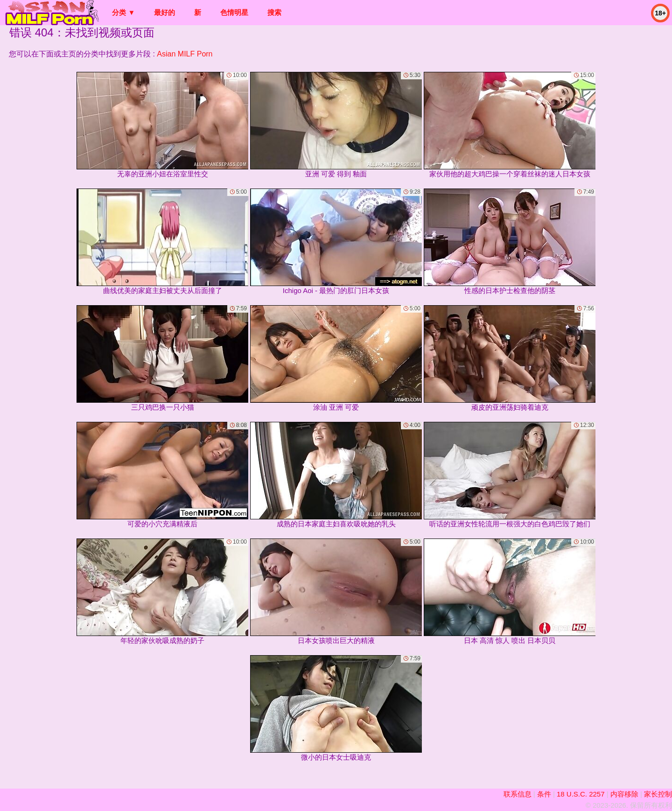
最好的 (164, 12)
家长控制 (658, 794)
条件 (544, 794)
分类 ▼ (123, 12)
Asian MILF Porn (185, 54)
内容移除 (624, 794)
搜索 (274, 12)
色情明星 (234, 12)
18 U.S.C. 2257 (581, 794)
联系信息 (518, 794)
